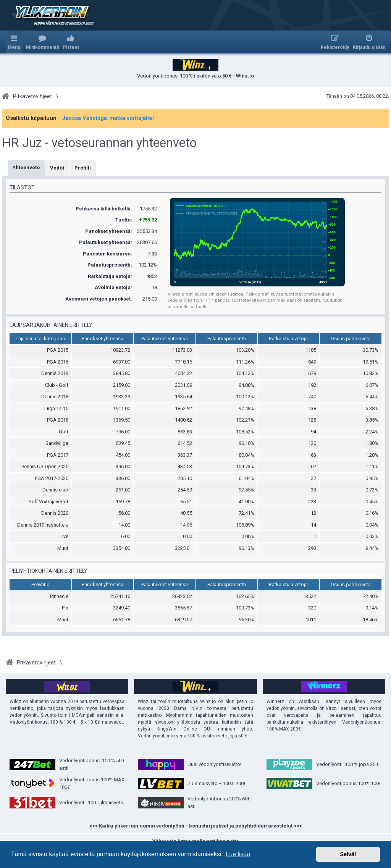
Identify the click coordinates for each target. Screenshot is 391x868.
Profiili (83, 168)
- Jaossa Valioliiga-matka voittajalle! (106, 118)
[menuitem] (43, 42)
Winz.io (245, 76)
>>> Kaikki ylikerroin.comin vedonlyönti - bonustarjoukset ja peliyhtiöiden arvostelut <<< (196, 826)
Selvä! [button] (348, 854)
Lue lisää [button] (238, 854)
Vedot (57, 168)
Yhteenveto (26, 167)
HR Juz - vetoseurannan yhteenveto (99, 143)
